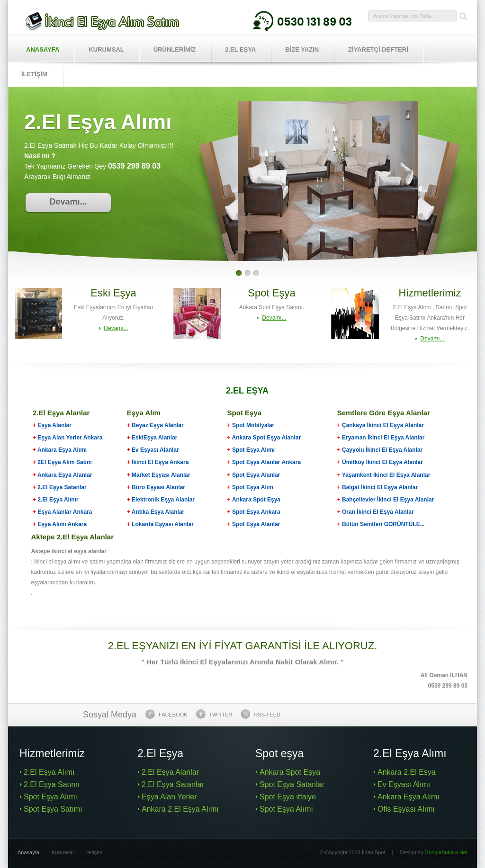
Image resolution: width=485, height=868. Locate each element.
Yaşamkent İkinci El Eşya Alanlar (386, 475)
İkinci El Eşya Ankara (160, 462)
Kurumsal (106, 49)
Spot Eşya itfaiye (288, 797)
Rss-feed (260, 714)
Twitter (214, 714)
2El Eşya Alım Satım (64, 462)
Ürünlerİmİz (175, 49)
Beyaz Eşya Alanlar (158, 425)
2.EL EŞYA (240, 49)
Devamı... (68, 202)
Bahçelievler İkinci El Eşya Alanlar (388, 500)
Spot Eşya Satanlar (292, 784)
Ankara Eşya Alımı (62, 450)
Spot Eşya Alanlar (256, 475)
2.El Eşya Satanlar (62, 487)
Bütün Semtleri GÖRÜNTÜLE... (383, 524)
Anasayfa (43, 49)
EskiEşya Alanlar (154, 438)
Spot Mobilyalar (253, 425)
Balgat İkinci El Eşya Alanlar (380, 487)
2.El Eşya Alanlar (170, 772)
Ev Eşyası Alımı (404, 784)
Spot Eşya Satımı (53, 809)
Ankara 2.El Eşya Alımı (180, 809)
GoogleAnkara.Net (446, 852)
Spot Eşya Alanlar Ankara (266, 462)
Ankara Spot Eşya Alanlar (267, 438)
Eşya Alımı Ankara (61, 524)
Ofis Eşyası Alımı (406, 809)
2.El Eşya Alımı (49, 772)
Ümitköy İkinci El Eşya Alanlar (382, 462)
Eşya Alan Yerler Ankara (70, 438)
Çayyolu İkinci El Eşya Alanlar (382, 450)
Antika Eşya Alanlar (158, 512)
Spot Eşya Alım (253, 487)
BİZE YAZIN (302, 49)
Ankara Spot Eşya (256, 500)
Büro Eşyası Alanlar (158, 487)
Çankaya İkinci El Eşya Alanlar (383, 425)
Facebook (166, 714)
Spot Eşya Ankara (256, 512)
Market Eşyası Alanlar (161, 475)
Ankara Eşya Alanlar (65, 475)
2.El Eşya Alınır (58, 500)
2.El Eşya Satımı (52, 784)
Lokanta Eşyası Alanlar (163, 524)
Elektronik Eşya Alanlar (163, 500)
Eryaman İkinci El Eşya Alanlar (383, 438)
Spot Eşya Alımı (253, 450)
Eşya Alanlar (52, 425)
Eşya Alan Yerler (169, 797)
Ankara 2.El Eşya (407, 772)
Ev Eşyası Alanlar (155, 450)
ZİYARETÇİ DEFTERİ (378, 49)
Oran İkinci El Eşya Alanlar (378, 512)
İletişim (94, 852)
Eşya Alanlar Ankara (65, 512)
